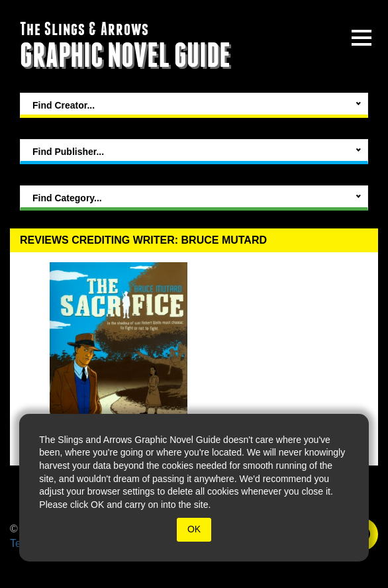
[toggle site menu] (362, 38)
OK (194, 529)
